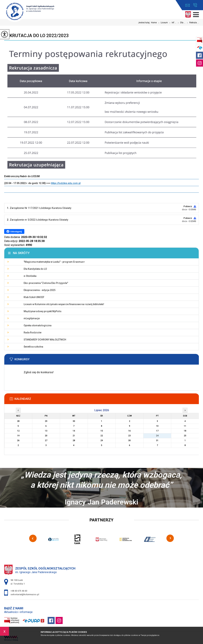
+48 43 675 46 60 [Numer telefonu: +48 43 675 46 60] (19, 591)
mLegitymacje (32, 318)
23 (129, 436)
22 (102, 436)
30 (129, 440)
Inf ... (172, 23)
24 (157, 436)
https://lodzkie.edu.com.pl (66, 183)
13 (46, 431)
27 (46, 440)
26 (18, 440)
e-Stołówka (30, 276)
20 (46, 436)
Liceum (162, 23)
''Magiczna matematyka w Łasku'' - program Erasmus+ (54, 262)
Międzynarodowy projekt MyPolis (43, 311)
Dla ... (181, 23)
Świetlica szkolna (33, 347)
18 (185, 431)
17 (157, 431)
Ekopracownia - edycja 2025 (40, 290)
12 (18, 431)
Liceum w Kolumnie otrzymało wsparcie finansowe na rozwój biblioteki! (64, 304)
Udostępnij (14, 231)
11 (185, 426)
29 (102, 440)
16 (129, 431)
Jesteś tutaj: (145, 23)
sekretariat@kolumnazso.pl (188, 5)
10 (157, 426)
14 (74, 431)
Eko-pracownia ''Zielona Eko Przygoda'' (46, 283)
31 (157, 440)
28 (74, 440)
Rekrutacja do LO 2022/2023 (36, 36)
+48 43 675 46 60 (195, 5)
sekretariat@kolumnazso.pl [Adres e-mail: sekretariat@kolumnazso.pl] (25, 594)
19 (18, 436)
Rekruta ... (192, 23)
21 (74, 436)
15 (102, 431)
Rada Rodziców (33, 333)
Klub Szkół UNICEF (34, 297)
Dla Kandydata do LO (35, 269)
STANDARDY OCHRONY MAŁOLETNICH (45, 340)
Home (154, 23)
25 (185, 436)
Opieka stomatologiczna (38, 325)
